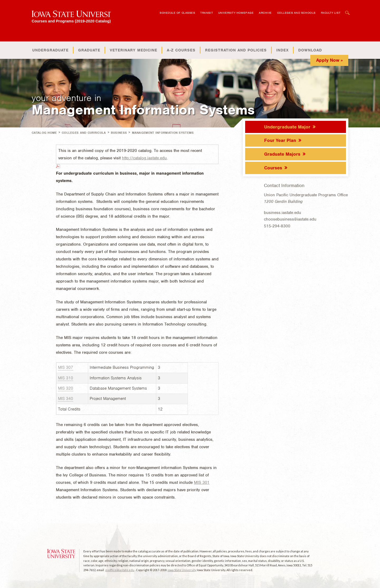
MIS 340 (66, 399)
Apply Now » (329, 60)
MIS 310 (66, 378)
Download (310, 50)
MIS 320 (66, 388)
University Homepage (236, 13)
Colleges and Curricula (84, 133)
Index (282, 50)
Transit (207, 13)
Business (119, 133)
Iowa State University (182, 570)
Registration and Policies (236, 50)
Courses (273, 168)
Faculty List (331, 13)
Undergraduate (50, 50)
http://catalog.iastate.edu (144, 158)
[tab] (296, 126)
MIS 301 (202, 482)
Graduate (89, 50)
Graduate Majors (282, 154)
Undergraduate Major (287, 127)
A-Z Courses (181, 50)
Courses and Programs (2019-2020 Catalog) (71, 21)
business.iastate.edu (282, 213)
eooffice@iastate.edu (120, 570)
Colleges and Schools (296, 13)
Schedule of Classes (177, 13)
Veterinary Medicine (134, 50)
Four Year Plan (280, 140)
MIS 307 (66, 367)
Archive (265, 13)
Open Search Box (348, 10)
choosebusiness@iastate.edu (290, 219)
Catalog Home (44, 133)
